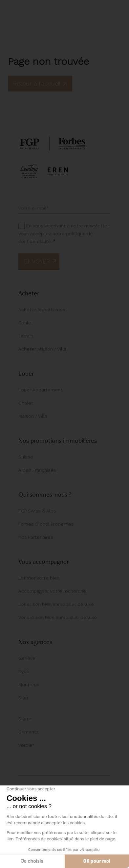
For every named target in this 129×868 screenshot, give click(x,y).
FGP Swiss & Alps (37, 511)
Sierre (25, 719)
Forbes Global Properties (46, 524)
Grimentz (28, 732)
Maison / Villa (33, 416)
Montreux (29, 684)
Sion (23, 698)
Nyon (24, 671)
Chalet (26, 323)
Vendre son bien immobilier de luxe (58, 617)
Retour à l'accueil (40, 83)
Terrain (26, 336)
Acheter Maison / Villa (42, 349)
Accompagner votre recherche (52, 591)
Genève (27, 658)
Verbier (26, 745)
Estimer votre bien (39, 578)
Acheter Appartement (43, 310)
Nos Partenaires (36, 537)
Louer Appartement (40, 390)
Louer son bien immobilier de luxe (56, 604)
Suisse (26, 457)
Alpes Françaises (37, 470)
